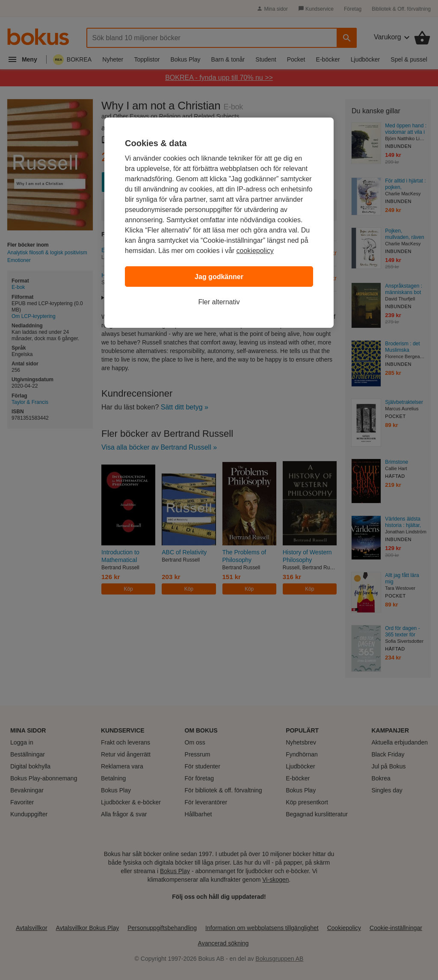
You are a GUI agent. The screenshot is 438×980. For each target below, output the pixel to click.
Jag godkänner (219, 277)
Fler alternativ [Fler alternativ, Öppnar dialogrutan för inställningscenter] (219, 302)
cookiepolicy (255, 251)
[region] (219, 223)
